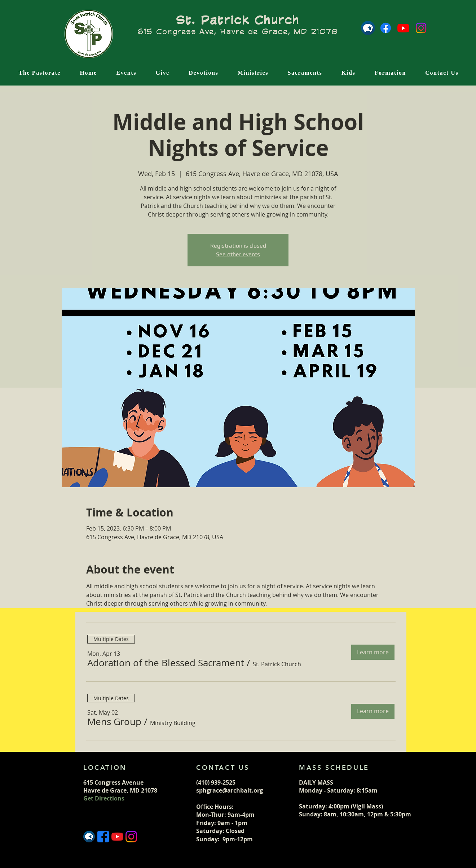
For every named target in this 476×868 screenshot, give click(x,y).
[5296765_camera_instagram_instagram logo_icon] (131, 837)
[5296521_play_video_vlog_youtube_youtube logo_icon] (117, 837)
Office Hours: (216, 807)
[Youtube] (403, 28)
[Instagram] (421, 28)
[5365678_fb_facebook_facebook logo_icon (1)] (103, 837)
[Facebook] (386, 28)
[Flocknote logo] (368, 28)
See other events (238, 254)
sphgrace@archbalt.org (230, 790)
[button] (166, 663)
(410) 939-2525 (216, 782)
